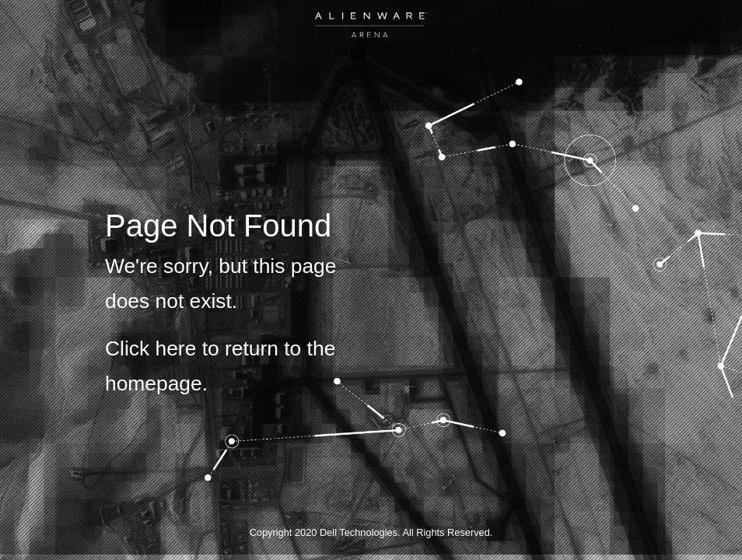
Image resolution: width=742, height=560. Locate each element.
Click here (150, 348)
